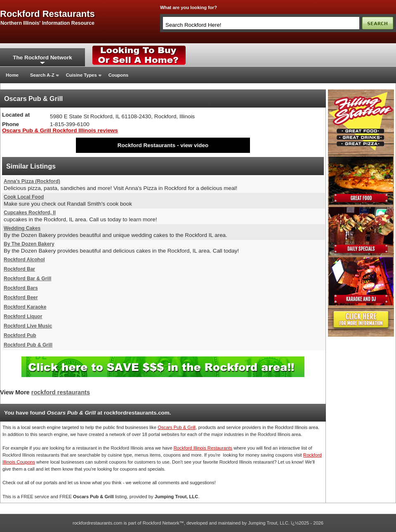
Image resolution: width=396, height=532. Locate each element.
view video (194, 145)
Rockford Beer (21, 298)
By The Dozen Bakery (29, 244)
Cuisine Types (81, 75)
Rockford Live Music (28, 326)
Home (12, 75)
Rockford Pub (20, 335)
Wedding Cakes (22, 228)
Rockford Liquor (23, 316)
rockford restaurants (47, 14)
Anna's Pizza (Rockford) (32, 181)
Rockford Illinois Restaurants (203, 448)
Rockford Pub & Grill (28, 345)
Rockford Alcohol (24, 260)
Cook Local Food (24, 197)
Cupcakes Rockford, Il (30, 213)
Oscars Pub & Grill (177, 427)
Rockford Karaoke (25, 307)
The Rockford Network (42, 57)
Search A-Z (42, 75)
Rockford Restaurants (146, 145)
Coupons (118, 75)
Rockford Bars (21, 288)
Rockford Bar (19, 269)
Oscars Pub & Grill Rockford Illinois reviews (60, 130)
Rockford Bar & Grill (27, 279)
